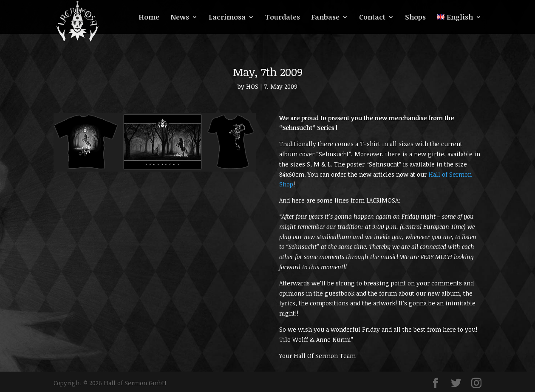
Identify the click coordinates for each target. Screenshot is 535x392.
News (180, 18)
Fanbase (325, 18)
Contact (372, 18)
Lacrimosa (227, 18)
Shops (415, 18)
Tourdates (283, 18)
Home (149, 18)
